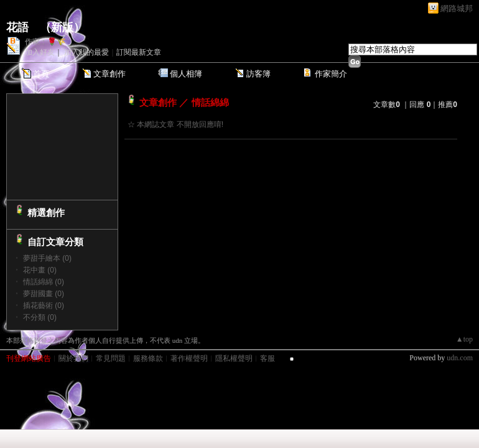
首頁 (41, 74)
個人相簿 (186, 74)
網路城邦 (457, 8)
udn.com (460, 358)
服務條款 (148, 358)
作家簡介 (331, 74)
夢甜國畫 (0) (44, 294)
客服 (267, 358)
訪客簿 (258, 74)
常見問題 (111, 358)
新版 (62, 27)
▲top (464, 339)
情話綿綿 (210, 102)
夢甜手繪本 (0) (47, 258)
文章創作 (109, 74)
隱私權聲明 (234, 358)
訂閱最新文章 (139, 52)
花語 (17, 27)
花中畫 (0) (40, 270)
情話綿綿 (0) (44, 282)
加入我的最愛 (86, 52)
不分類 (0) (40, 317)
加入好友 (40, 52)
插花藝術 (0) (44, 306)
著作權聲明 (189, 358)
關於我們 (73, 358)
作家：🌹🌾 (45, 42)
